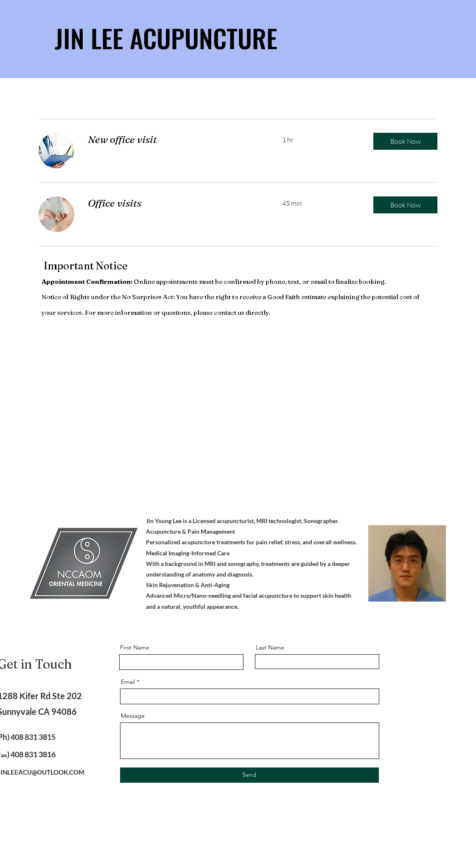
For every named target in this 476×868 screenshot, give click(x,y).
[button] (405, 141)
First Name (135, 647)
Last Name (270, 647)
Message (133, 716)
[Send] (249, 775)
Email (128, 682)
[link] (175, 140)
